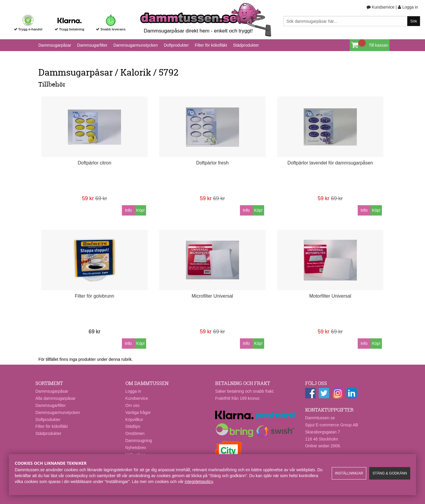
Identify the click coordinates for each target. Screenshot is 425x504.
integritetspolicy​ (199, 482)
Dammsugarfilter (92, 45)
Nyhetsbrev (136, 448)
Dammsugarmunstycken (136, 45)
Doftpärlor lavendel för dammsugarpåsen (330, 163)
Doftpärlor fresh (212, 163)
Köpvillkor (134, 420)
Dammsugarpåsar (55, 45)
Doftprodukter (176, 45)
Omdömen (135, 433)
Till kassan (378, 45)
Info (128, 210)
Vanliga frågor (138, 412)
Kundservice (381, 7)
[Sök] (352, 21)
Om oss (133, 405)
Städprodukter (246, 45)
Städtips (133, 426)
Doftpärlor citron (94, 163)
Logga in (408, 7)
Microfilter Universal (212, 296)
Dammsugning (139, 441)
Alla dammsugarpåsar (55, 398)
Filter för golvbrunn (95, 296)
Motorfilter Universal (330, 296)
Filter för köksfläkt (211, 45)
